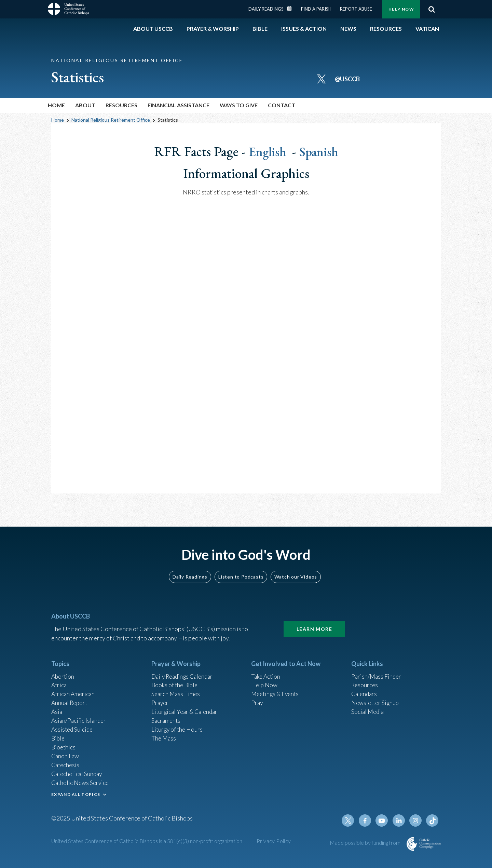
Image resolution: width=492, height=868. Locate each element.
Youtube (383, 820)
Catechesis (66, 763)
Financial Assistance (179, 105)
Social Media (368, 708)
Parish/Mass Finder (377, 671)
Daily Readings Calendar (292, 9)
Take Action (266, 671)
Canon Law (66, 754)
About (85, 105)
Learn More (314, 623)
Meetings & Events (277, 689)
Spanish (320, 151)
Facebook (367, 820)
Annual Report (70, 699)
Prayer (160, 699)
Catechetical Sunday (78, 772)
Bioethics (64, 745)
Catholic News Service (81, 782)
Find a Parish (316, 9)
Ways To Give (239, 105)
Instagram (416, 820)
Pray (257, 699)
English (268, 151)
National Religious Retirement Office (111, 120)
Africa (59, 680)
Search (432, 9)
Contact (282, 105)
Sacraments (167, 717)
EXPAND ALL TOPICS (76, 793)
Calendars (365, 689)
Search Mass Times (176, 689)
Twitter (351, 820)
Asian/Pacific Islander (80, 717)
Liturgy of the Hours (178, 726)
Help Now (401, 9)
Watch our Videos (296, 571)
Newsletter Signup (376, 699)
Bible (58, 735)
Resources (121, 105)
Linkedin (400, 820)
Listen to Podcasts (241, 571)
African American (74, 689)
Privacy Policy (274, 841)
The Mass (164, 735)
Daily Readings (266, 9)
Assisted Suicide (73, 726)
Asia (57, 708)
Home (56, 105)
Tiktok (433, 820)
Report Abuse (356, 9)
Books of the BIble (175, 680)
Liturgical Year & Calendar (186, 708)
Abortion (63, 671)
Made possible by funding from (366, 843)
